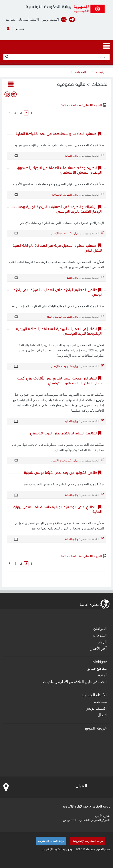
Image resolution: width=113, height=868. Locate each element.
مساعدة (11, 19)
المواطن (100, 629)
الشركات (100, 635)
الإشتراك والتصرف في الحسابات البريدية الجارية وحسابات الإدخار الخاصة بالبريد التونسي (56, 209)
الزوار (102, 642)
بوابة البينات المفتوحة (51, 841)
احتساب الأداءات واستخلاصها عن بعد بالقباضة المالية (56, 134)
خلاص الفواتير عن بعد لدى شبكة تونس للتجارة (61, 473)
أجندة (102, 675)
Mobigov (100, 662)
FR (64, 19)
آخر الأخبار (99, 648)
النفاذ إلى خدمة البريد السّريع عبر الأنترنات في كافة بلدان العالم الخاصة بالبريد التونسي (59, 381)
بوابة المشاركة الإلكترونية (88, 841)
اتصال (102, 715)
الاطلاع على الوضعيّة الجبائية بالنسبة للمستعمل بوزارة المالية (57, 509)
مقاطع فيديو (97, 668)
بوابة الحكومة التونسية (49, 7)
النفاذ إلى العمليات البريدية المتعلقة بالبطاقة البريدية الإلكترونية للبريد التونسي (59, 331)
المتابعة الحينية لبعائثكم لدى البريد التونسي (64, 433)
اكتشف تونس (50, 19)
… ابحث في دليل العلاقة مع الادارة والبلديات (73, 682)
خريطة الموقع (96, 728)
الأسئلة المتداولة (29, 19)
